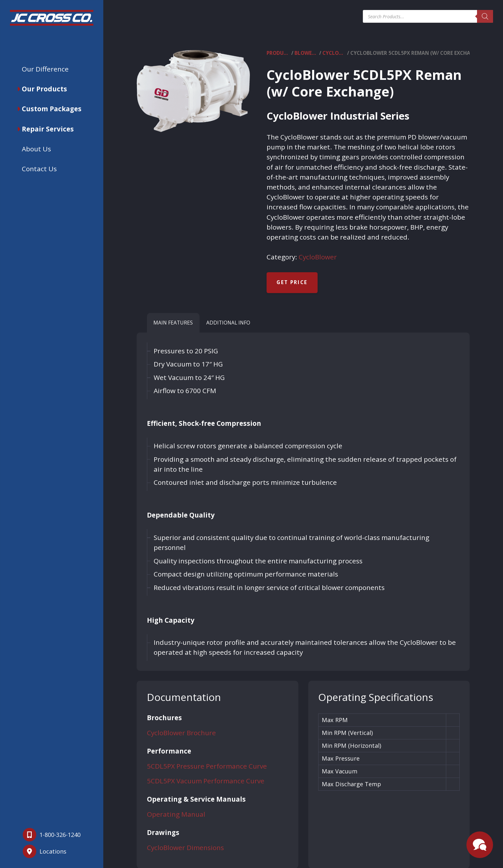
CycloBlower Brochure (181, 733)
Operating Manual (176, 814)
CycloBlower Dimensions (185, 847)
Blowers (306, 53)
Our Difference (45, 69)
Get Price (292, 282)
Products (278, 53)
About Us (36, 149)
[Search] (485, 16)
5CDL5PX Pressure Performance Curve (207, 766)
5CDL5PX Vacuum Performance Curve (206, 781)
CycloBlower (334, 53)
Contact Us (39, 169)
